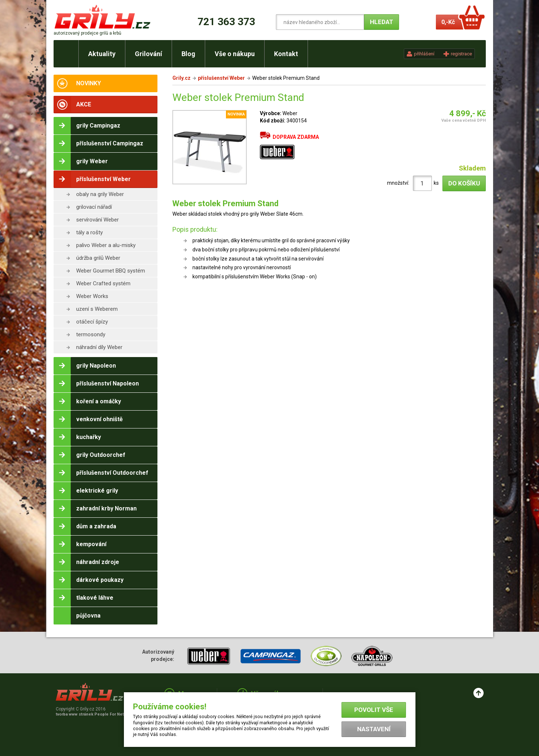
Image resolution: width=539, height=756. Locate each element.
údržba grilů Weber (98, 258)
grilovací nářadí (94, 207)
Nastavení (374, 729)
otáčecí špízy (92, 322)
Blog (188, 54)
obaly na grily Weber (100, 194)
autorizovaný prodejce (87, 33)
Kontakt (286, 54)
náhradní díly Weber (99, 347)
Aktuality (102, 54)
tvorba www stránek (94, 714)
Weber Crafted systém (103, 283)
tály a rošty (89, 232)
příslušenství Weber (221, 78)
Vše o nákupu (235, 54)
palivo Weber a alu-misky (106, 245)
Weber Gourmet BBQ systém (111, 271)
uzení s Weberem (97, 309)
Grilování (149, 54)
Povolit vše (374, 710)
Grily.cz (181, 78)
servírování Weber (97, 220)
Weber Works (92, 296)
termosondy (91, 334)
